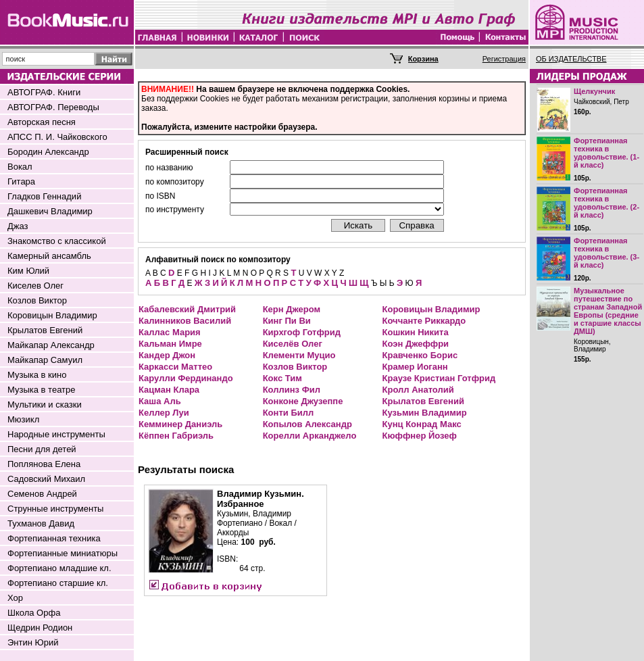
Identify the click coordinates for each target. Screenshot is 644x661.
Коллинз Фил (292, 390)
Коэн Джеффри (416, 344)
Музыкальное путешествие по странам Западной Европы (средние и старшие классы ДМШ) (608, 311)
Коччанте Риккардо (424, 321)
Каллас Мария (170, 332)
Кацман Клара (169, 390)
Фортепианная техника (54, 538)
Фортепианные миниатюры (63, 553)
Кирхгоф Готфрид (302, 332)
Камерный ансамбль (49, 256)
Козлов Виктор (37, 300)
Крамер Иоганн (415, 367)
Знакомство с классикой (57, 241)
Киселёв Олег (293, 344)
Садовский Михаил (46, 479)
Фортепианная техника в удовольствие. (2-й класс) (606, 203)
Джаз (18, 226)
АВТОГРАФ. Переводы (53, 107)
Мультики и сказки (45, 405)
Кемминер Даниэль (180, 424)
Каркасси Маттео (175, 367)
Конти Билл (289, 413)
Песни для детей (42, 449)
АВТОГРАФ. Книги (44, 92)
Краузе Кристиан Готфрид (439, 378)
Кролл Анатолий (418, 390)
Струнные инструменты (55, 509)
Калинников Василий (185, 321)
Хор (15, 598)
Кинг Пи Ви (287, 321)
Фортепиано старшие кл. (58, 583)
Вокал (20, 167)
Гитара (21, 181)
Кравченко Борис (420, 355)
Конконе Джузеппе (303, 401)
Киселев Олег (35, 286)
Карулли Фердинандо (186, 378)
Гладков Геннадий (44, 196)
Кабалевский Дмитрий (187, 309)
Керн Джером (292, 309)
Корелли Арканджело (310, 436)
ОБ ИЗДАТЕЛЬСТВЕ (571, 59)
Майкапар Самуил (45, 360)
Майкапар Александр (51, 345)
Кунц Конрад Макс (422, 424)
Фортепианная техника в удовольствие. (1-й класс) (606, 153)
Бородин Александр (48, 152)
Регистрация (504, 59)
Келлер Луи (164, 413)
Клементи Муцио (299, 355)
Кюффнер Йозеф (420, 436)
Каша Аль (160, 401)
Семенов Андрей (42, 494)
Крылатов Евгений (45, 330)
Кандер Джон (167, 355)
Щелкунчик (594, 91)
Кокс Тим (282, 378)
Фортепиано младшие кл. (59, 568)
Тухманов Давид (41, 523)
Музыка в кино (37, 375)
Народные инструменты (56, 434)
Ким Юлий (28, 271)
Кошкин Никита (416, 332)
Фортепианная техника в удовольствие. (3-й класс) (606, 253)
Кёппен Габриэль (176, 436)
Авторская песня (42, 122)
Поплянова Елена (44, 464)
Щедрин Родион (40, 628)
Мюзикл (23, 419)
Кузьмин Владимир (425, 413)
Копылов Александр (307, 424)
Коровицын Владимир (52, 315)
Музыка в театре (42, 390)
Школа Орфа (34, 613)
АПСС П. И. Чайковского (57, 137)
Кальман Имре (170, 344)
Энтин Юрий (33, 642)
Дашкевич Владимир (50, 211)
